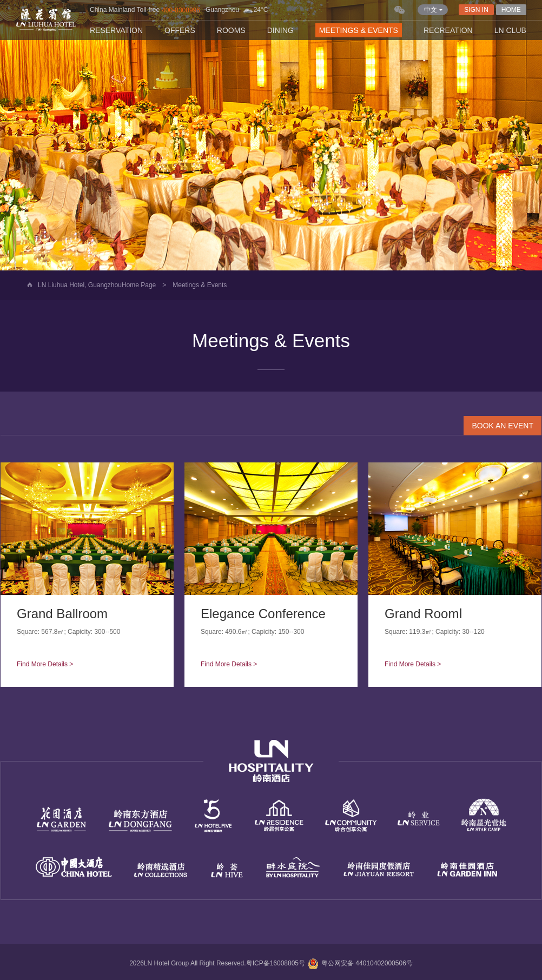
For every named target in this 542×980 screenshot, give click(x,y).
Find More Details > (45, 664)
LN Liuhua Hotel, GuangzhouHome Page (97, 285)
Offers (180, 30)
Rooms (231, 30)
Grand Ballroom (62, 614)
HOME (511, 10)
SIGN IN (476, 10)
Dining (280, 30)
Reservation (116, 30)
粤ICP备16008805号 (276, 963)
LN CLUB (510, 30)
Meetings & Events (359, 30)
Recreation (448, 30)
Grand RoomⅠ (424, 614)
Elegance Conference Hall (276, 614)
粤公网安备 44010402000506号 (359, 963)
